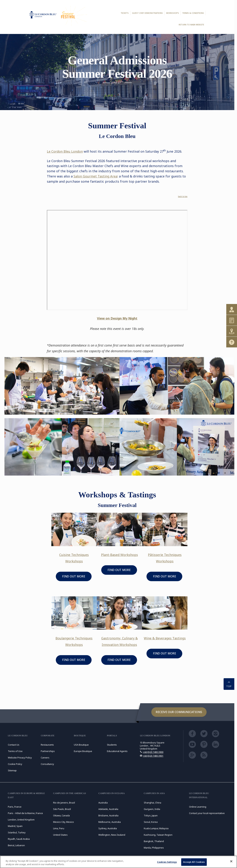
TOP (229, 684)
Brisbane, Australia (108, 815)
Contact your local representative (207, 813)
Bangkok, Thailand (154, 841)
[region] (118, 862)
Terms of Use (15, 751)
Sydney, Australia (108, 828)
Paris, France (15, 807)
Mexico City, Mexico (63, 822)
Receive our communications (179, 712)
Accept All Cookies (194, 862)
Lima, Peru (59, 828)
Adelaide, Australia (108, 809)
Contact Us (14, 745)
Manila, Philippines (154, 848)
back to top (183, 196)
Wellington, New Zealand (112, 835)
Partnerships (48, 751)
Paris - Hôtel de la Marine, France (25, 813)
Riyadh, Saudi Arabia (19, 839)
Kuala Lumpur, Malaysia (156, 828)
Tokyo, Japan (151, 815)
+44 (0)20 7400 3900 (153, 752)
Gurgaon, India (152, 809)
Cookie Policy (15, 764)
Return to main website (191, 25)
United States (60, 835)
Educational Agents (117, 751)
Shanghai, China (152, 803)
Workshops (173, 13)
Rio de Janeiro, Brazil (64, 803)
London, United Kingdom (21, 820)
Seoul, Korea (151, 822)
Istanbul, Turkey (17, 832)
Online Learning (198, 807)
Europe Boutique (83, 751)
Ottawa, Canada (61, 815)
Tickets (125, 13)
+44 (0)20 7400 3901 (153, 756)
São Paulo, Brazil (62, 809)
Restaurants (47, 745)
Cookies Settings (167, 862)
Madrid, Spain (15, 826)
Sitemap (12, 770)
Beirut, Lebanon (16, 845)
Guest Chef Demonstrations (147, 13)
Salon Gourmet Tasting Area (95, 176)
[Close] (231, 861)
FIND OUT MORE (74, 576)
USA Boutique (81, 745)
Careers (45, 758)
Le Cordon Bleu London (65, 151)
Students (112, 745)
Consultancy (47, 764)
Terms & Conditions (193, 13)
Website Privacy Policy (20, 758)
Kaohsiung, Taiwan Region (158, 835)
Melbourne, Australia (110, 822)
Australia (103, 803)
